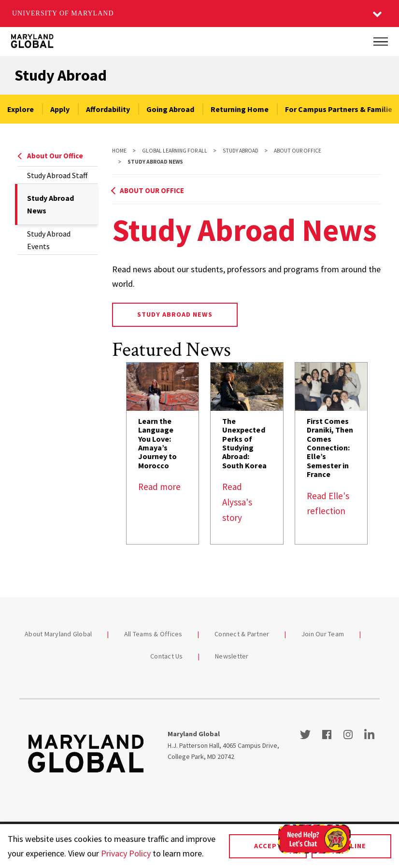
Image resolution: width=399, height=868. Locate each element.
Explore (21, 109)
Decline (351, 846)
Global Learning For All (175, 151)
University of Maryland (63, 13)
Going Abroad (170, 109)
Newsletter (232, 656)
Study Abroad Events (49, 240)
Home (119, 151)
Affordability (108, 109)
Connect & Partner (242, 634)
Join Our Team (323, 634)
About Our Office (50, 156)
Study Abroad (61, 75)
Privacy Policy (126, 853)
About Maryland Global (58, 634)
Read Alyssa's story (237, 502)
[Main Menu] (381, 42)
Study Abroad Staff (57, 175)
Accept (268, 846)
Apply (60, 109)
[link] (163, 453)
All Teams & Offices (153, 634)
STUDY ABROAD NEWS (175, 314)
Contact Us (167, 656)
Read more (159, 487)
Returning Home (240, 109)
